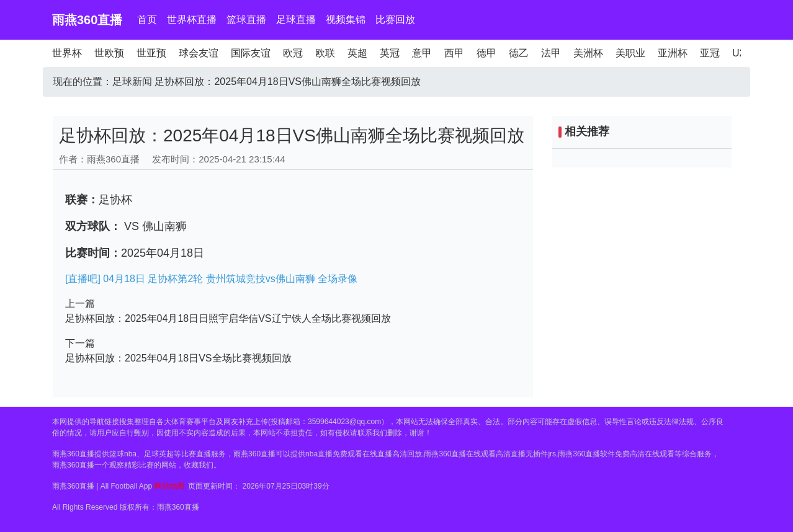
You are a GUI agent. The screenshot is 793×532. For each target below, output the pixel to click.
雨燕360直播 (87, 20)
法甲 (551, 53)
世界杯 (67, 53)
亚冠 (710, 53)
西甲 (454, 53)
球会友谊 (199, 53)
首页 (147, 20)
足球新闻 (132, 82)
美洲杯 (588, 53)
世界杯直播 (192, 20)
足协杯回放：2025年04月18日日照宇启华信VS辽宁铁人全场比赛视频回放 (228, 318)
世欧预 (109, 53)
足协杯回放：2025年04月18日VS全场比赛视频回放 (178, 358)
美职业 (630, 53)
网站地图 (169, 486)
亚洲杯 (673, 53)
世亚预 (151, 53)
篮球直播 (246, 20)
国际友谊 (251, 53)
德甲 (486, 53)
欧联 (325, 53)
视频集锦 (346, 20)
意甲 (422, 53)
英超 (357, 53)
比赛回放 (395, 20)
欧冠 (293, 53)
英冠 (390, 53)
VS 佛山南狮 (154, 226)
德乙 (519, 53)
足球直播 (296, 20)
